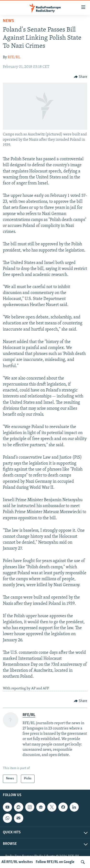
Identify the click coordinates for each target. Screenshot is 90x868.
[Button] (81, 77)
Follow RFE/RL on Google (55, 862)
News (8, 21)
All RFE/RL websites (17, 862)
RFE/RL (14, 57)
